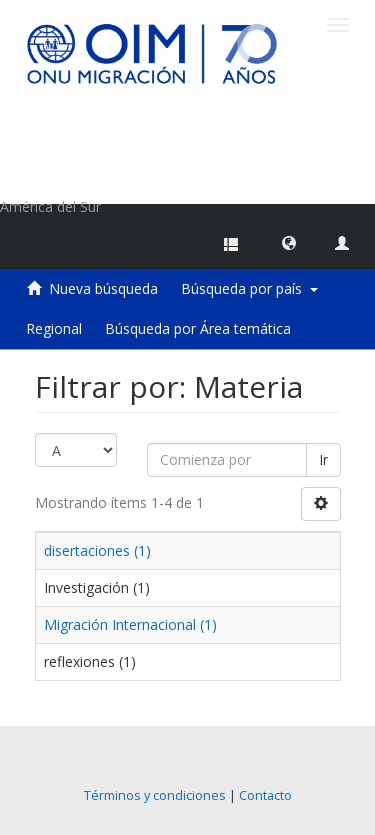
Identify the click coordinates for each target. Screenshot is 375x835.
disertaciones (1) (97, 550)
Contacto (265, 795)
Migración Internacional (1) (130, 624)
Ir (323, 459)
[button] (289, 242)
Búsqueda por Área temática (198, 328)
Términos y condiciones (155, 795)
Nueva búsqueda (103, 288)
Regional (54, 328)
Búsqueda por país (249, 288)
